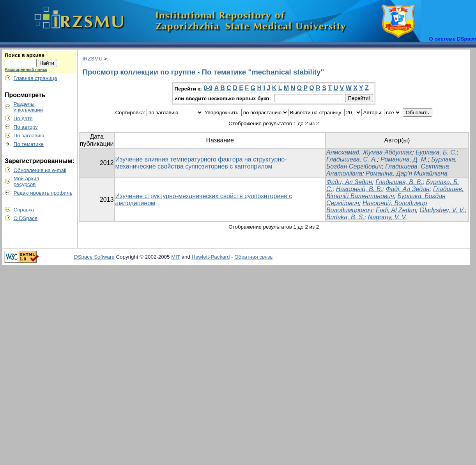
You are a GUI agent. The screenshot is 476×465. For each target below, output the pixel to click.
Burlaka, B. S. (345, 217)
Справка (24, 210)
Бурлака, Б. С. (436, 152)
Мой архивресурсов (27, 181)
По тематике (29, 144)
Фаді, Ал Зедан (408, 189)
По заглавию (29, 136)
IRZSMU (93, 59)
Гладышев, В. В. (399, 182)
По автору (26, 127)
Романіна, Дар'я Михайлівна (407, 173)
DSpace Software (94, 257)
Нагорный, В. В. (359, 189)
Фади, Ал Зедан (349, 182)
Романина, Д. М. (404, 159)
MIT (176, 257)
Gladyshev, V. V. (442, 210)
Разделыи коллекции (28, 107)
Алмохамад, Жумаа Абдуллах (369, 152)
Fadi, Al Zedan (396, 210)
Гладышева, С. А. (352, 159)
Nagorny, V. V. (388, 217)
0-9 (208, 88)
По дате (23, 118)
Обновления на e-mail (40, 170)
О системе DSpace (452, 39)
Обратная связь (253, 257)
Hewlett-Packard (211, 257)
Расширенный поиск (26, 69)
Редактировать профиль (43, 193)
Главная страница (35, 78)
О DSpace (26, 218)
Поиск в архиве (25, 55)
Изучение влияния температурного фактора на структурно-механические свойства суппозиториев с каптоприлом (201, 163)
